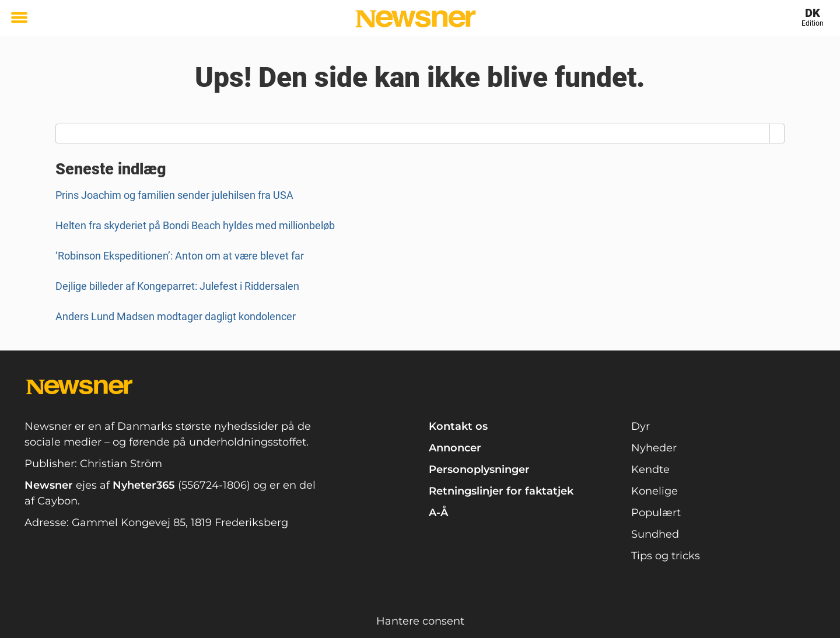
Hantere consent (420, 621)
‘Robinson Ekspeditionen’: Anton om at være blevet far (180, 256)
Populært (656, 513)
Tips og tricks (666, 556)
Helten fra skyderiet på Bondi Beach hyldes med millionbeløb (195, 225)
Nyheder (654, 448)
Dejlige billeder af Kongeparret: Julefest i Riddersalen (177, 286)
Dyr (640, 426)
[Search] (777, 134)
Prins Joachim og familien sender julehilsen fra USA (174, 195)
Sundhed (655, 534)
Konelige (654, 491)
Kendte (650, 469)
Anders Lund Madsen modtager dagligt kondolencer (176, 316)
